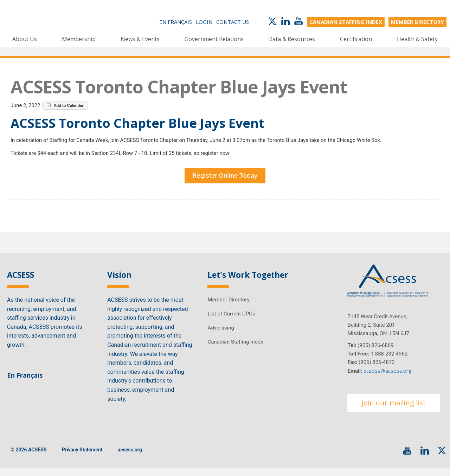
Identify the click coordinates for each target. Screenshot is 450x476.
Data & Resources (292, 39)
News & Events (140, 39)
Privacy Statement (82, 458)
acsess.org (130, 458)
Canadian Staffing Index (235, 350)
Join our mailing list (394, 410)
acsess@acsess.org (388, 378)
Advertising (221, 335)
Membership (79, 39)
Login (204, 22)
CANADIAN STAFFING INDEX (346, 22)
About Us (25, 39)
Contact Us (233, 22)
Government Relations (214, 39)
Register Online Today (225, 181)
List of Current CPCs (231, 321)
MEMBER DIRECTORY (417, 22)
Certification (356, 39)
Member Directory (228, 307)
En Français (176, 22)
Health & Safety (417, 39)
